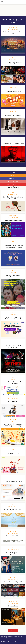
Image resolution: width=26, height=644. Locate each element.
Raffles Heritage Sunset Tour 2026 (13, 33)
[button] (24, 2)
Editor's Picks (13, 60)
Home (3, 640)
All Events (13, 172)
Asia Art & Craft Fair (13, 536)
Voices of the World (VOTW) (13, 582)
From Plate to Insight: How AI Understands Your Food (13, 318)
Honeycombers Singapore (13, 2)
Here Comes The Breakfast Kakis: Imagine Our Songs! (13, 425)
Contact (10, 641)
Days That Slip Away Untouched (13, 220)
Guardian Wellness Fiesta (13, 92)
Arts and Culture (13, 29)
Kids (13, 422)
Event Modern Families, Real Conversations (13, 383)
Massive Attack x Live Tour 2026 (13, 143)
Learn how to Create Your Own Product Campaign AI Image (13, 246)
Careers (3, 641)
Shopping (13, 89)
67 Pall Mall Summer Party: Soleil (13, 510)
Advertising (17, 640)
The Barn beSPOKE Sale (13, 116)
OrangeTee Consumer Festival (13, 481)
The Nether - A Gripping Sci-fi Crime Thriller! (13, 346)
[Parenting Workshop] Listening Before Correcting (13, 276)
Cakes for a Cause (13, 454)
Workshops (13, 243)
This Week (13, 175)
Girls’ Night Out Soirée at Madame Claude (13, 63)
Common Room (13, 606)
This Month (13, 178)
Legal (16, 641)
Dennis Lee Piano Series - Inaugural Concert (13, 553)
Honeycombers (10, 636)
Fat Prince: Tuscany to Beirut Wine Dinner (13, 198)
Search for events (13, 184)
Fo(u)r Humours (13, 401)
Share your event (13, 181)
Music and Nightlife (13, 141)
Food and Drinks (13, 194)
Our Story (9, 640)
